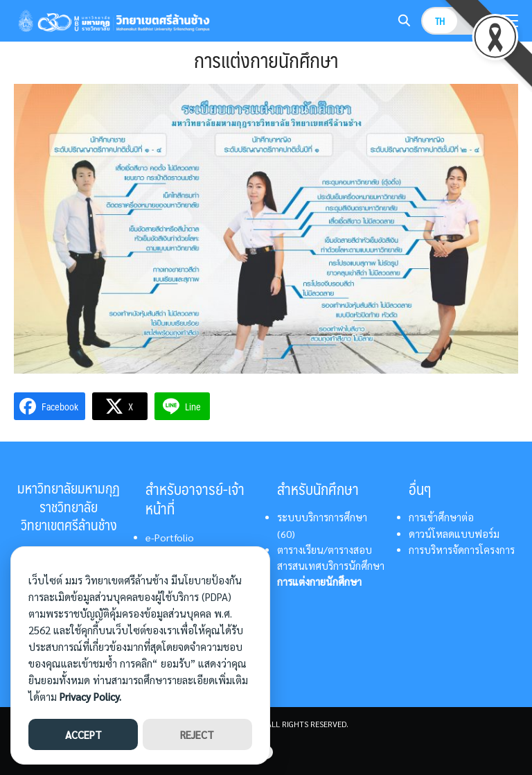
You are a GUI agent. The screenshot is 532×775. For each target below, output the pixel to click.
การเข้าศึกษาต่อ (441, 517)
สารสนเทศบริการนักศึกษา (331, 566)
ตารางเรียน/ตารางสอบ (325, 550)
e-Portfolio (170, 537)
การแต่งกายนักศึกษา (319, 582)
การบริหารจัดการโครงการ (462, 550)
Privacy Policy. (90, 696)
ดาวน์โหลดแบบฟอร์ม (454, 534)
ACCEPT (83, 734)
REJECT (197, 734)
